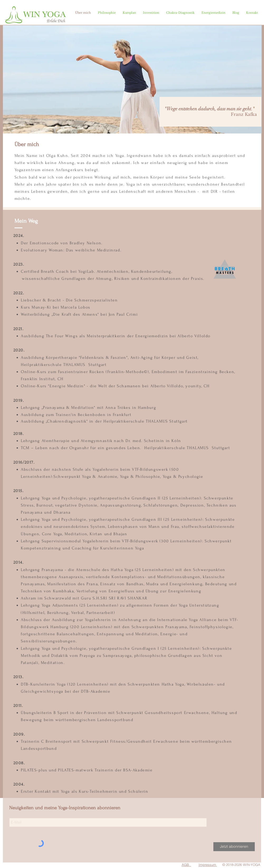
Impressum (207, 865)
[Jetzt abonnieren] (234, 847)
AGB (185, 865)
